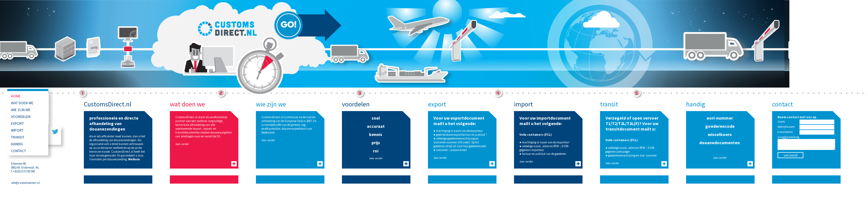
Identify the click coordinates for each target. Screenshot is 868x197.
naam (781, 121)
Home (16, 96)
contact (18, 151)
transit (18, 137)
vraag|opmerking (788, 137)
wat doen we (22, 103)
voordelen (21, 117)
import (17, 130)
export (17, 123)
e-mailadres (785, 132)
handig (17, 144)
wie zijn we (21, 110)
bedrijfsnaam (786, 127)
